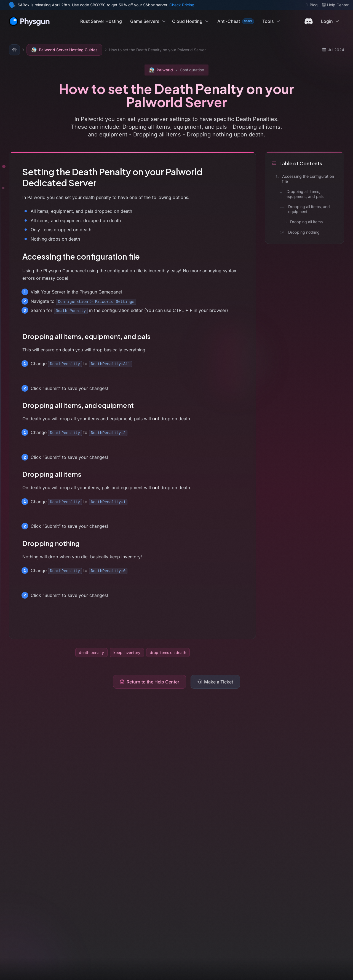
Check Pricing (182, 5)
